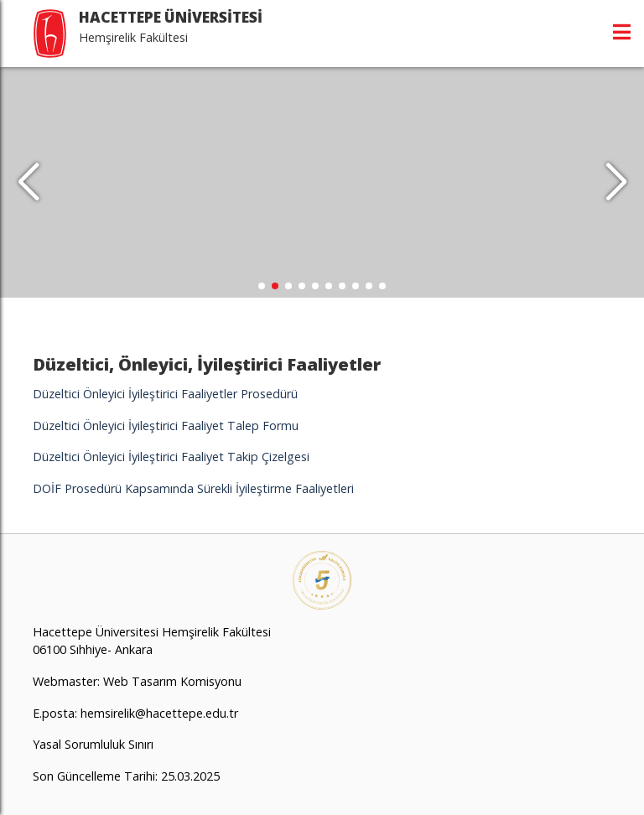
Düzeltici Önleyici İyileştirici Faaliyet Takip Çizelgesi (171, 457)
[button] (616, 183)
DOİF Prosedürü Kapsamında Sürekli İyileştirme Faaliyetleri (193, 488)
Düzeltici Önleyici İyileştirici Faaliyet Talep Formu (166, 426)
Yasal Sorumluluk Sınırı (93, 744)
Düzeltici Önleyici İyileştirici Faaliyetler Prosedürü (167, 394)
